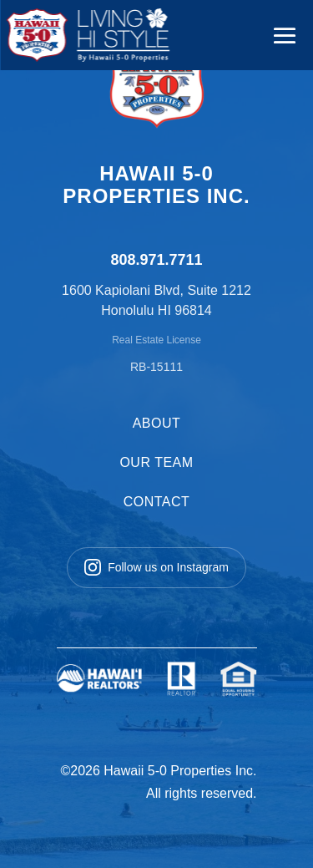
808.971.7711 (156, 260)
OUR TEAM (156, 462)
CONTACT (157, 502)
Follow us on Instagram (156, 567)
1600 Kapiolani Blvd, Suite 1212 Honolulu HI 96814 (156, 300)
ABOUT (157, 423)
